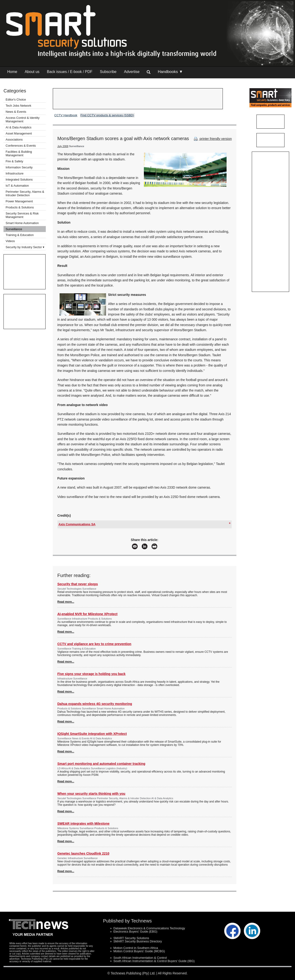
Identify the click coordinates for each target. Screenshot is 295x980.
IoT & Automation (17, 186)
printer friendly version (212, 139)
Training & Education (20, 235)
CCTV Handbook (66, 115)
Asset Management (19, 133)
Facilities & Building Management (19, 153)
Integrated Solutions (19, 180)
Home (12, 72)
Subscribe (108, 72)
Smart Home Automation (23, 223)
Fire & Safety (14, 161)
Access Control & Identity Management (23, 120)
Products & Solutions (20, 207)
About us (32, 72)
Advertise (132, 72)
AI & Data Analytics (19, 127)
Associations (14, 140)
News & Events (16, 112)
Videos (10, 241)
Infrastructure (15, 173)
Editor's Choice (16, 100)
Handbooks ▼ (170, 72)
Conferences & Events (21, 146)
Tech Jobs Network (18, 106)
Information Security (19, 167)
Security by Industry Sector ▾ (25, 247)
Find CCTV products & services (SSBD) (107, 115)
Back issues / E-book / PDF (70, 72)
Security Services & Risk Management (22, 215)
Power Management (19, 201)
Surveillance (14, 229)
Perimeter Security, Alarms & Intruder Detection (25, 193)
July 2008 (63, 146)
